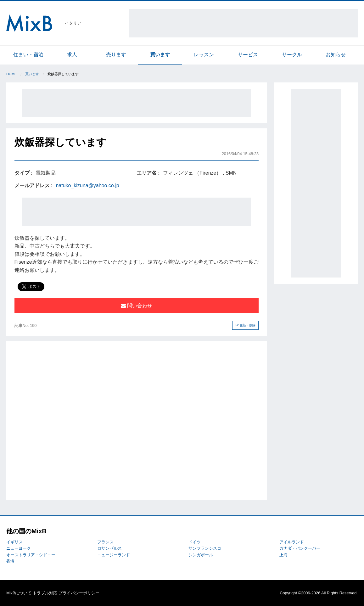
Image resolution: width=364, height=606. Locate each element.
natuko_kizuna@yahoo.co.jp (87, 185)
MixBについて (19, 593)
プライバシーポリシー (79, 593)
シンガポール (201, 555)
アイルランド (292, 542)
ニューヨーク (19, 548)
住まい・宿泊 (28, 55)
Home (11, 74)
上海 (283, 555)
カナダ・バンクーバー (300, 548)
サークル (292, 55)
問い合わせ (137, 306)
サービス (248, 55)
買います (160, 55)
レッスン (204, 55)
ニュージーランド (114, 555)
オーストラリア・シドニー (31, 555)
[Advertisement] (243, 23)
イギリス (14, 542)
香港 (10, 561)
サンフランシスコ (205, 548)
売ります (116, 55)
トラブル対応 (45, 593)
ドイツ (195, 542)
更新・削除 (246, 325)
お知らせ (336, 55)
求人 (72, 55)
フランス (105, 542)
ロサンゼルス (109, 548)
